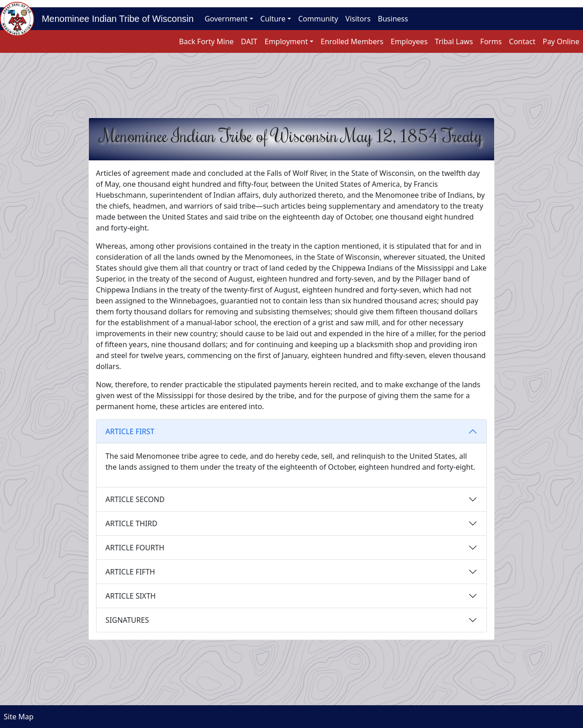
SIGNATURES (127, 620)
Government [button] (226, 19)
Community (318, 19)
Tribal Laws (454, 41)
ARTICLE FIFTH (130, 572)
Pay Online (561, 41)
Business (393, 19)
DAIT (249, 41)
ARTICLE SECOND (135, 499)
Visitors (358, 19)
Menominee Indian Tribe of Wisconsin (114, 19)
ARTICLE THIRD (132, 523)
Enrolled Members (352, 41)
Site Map (17, 717)
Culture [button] (273, 19)
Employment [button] (286, 41)
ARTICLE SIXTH (131, 596)
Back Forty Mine (206, 41)
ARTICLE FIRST (130, 431)
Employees (409, 41)
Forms (491, 41)
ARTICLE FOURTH (135, 548)
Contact (522, 41)
